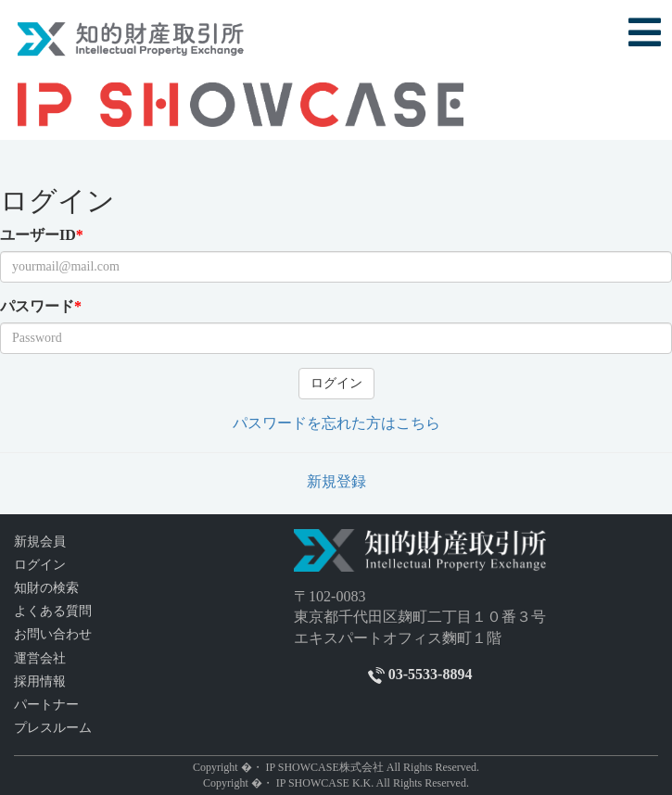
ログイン (336, 383)
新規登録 (336, 481)
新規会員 (40, 542)
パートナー (46, 705)
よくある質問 (53, 611)
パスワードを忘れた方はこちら (336, 423)
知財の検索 (46, 588)
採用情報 (40, 681)
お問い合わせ (53, 634)
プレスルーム (53, 728)
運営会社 (40, 658)
